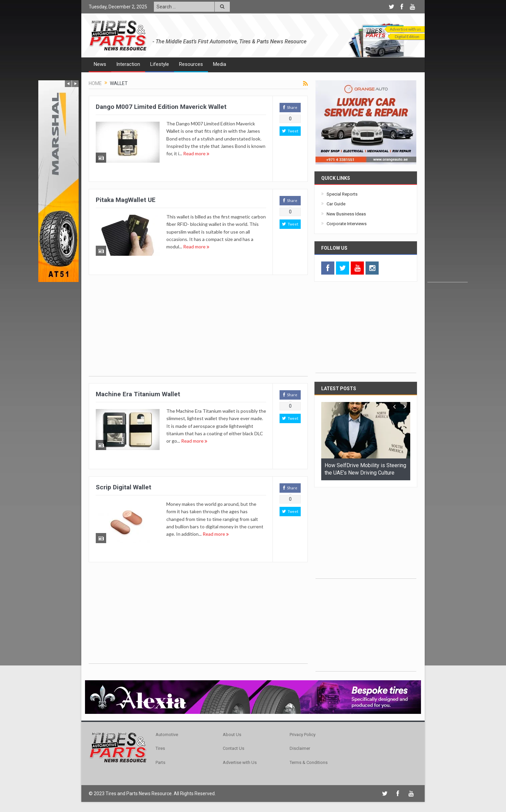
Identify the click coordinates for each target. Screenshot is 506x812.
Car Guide (336, 204)
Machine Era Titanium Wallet (138, 394)
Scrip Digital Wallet (123, 487)
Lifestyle (160, 64)
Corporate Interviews (347, 224)
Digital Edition (407, 36)
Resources (191, 64)
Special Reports (342, 194)
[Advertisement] (448, 181)
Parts (160, 762)
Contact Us (234, 748)
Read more (196, 153)
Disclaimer (300, 748)
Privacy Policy (303, 735)
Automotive (167, 735)
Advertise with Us (240, 762)
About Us (232, 735)
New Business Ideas (346, 214)
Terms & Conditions (309, 762)
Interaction (128, 64)
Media (220, 64)
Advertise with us (405, 29)
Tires (160, 748)
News (100, 64)
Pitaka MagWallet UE (126, 200)
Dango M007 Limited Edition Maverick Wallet (161, 107)
